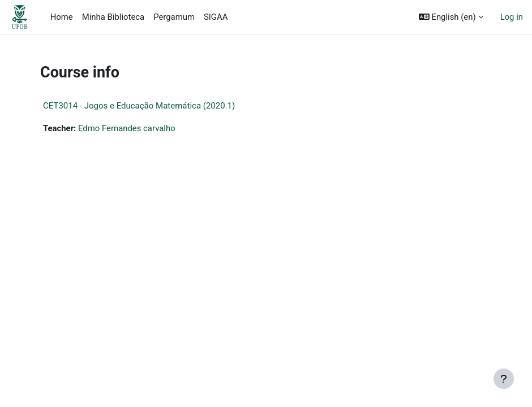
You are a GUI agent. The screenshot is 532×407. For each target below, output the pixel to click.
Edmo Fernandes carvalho (127, 128)
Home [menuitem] (62, 17)
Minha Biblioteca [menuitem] (113, 17)
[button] (451, 17)
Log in (512, 17)
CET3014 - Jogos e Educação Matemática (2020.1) (139, 106)
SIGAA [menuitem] (216, 17)
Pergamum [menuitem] (174, 17)
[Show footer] (504, 379)
